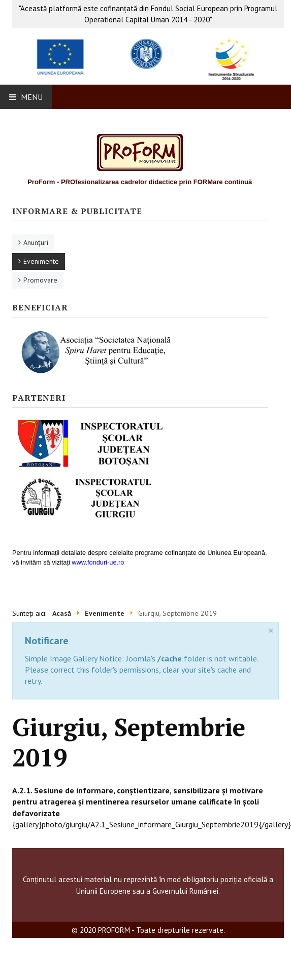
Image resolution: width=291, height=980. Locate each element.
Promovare (40, 280)
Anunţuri (36, 242)
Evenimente (41, 261)
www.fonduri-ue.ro (98, 562)
